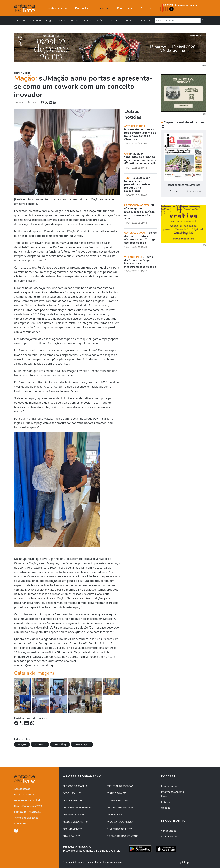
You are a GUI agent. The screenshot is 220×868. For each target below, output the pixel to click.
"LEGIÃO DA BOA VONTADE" (123, 836)
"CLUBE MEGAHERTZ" (76, 822)
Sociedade (36, 20)
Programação (169, 786)
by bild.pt (184, 862)
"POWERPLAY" (115, 815)
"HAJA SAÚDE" (71, 836)
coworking (60, 744)
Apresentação (22, 789)
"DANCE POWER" (116, 793)
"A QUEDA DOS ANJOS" (120, 822)
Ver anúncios (169, 831)
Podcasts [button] (82, 8)
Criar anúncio (169, 836)
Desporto (75, 20)
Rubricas (166, 802)
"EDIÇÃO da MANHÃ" (76, 786)
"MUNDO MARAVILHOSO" (78, 807)
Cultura (88, 20)
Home (17, 73)
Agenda (146, 8)
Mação (22, 744)
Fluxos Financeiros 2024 (28, 806)
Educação (129, 20)
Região (50, 20)
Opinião (166, 808)
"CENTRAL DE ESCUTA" (120, 786)
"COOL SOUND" (72, 793)
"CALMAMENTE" (73, 829)
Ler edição (193, 192)
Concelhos (20, 20)
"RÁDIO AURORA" (73, 800)
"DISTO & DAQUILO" (118, 800)
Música (104, 8)
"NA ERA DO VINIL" (74, 815)
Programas (125, 8)
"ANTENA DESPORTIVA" (120, 807)
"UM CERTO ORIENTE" (119, 829)
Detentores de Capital (27, 800)
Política (100, 20)
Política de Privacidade (27, 812)
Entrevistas (144, 20)
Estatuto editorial (24, 794)
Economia (114, 20)
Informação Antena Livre (172, 794)
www (174, 192)
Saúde (62, 20)
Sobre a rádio (58, 8)
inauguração (82, 744)
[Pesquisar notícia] (178, 21)
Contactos (20, 823)
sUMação (40, 744)
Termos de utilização (26, 818)
